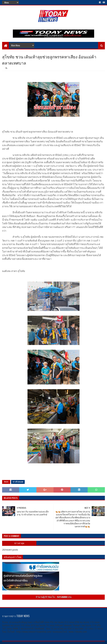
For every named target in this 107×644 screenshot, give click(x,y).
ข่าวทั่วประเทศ (18, 482)
